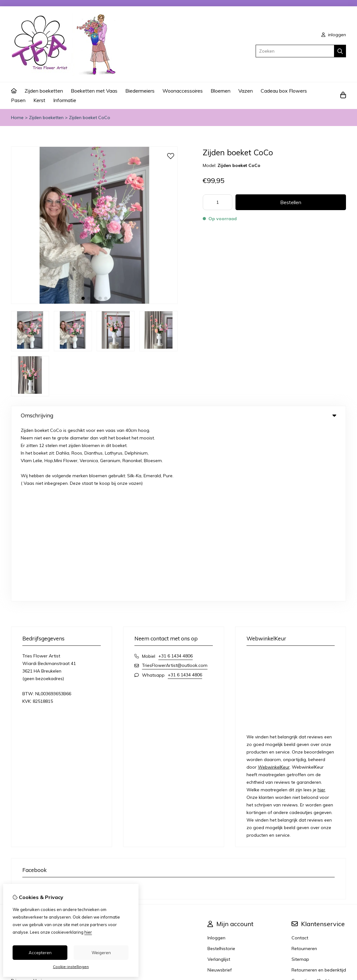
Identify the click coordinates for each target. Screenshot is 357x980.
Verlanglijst (219, 783)
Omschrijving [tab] (178, 415)
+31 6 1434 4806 (176, 480)
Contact (300, 762)
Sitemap (300, 783)
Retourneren (304, 772)
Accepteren (40, 953)
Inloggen (216, 762)
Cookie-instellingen (71, 967)
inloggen (334, 35)
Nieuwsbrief (220, 794)
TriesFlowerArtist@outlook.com (175, 489)
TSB (342, 889)
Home (17, 117)
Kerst (39, 100)
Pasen (18, 100)
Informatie (65, 100)
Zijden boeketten (44, 91)
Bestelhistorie (221, 772)
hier (321, 614)
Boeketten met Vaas (94, 91)
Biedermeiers (140, 91)
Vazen (246, 91)
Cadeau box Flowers (284, 91)
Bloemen (221, 91)
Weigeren (101, 953)
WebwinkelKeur (274, 591)
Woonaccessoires (183, 91)
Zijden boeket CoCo (90, 117)
